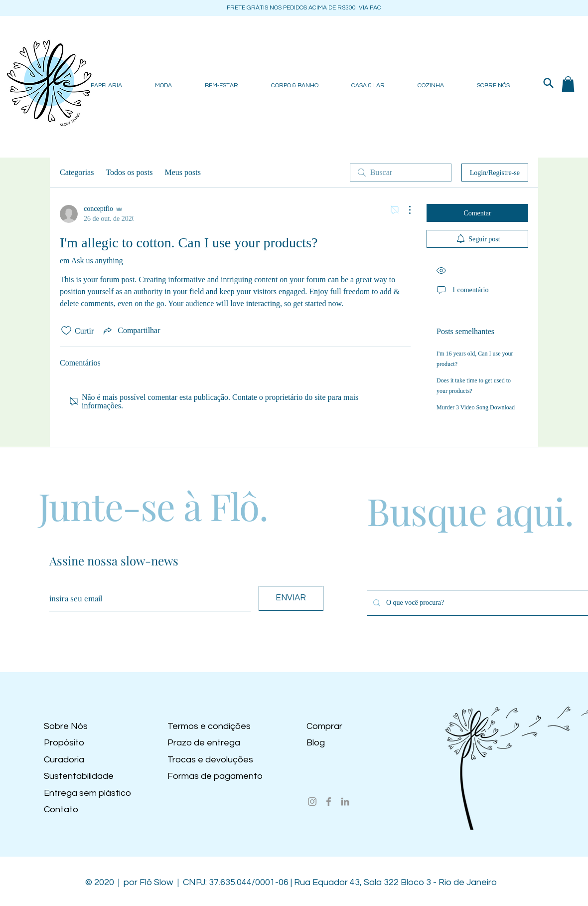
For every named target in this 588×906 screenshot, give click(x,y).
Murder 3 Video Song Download (476, 407)
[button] (568, 84)
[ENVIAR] (291, 598)
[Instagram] (312, 802)
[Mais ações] (405, 210)
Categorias (77, 172)
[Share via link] (131, 331)
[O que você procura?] (481, 603)
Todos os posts (129, 172)
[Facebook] (329, 802)
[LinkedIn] (345, 802)
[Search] (548, 83)
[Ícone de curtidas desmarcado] (66, 331)
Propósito (64, 743)
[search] (401, 173)
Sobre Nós (66, 726)
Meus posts (182, 172)
